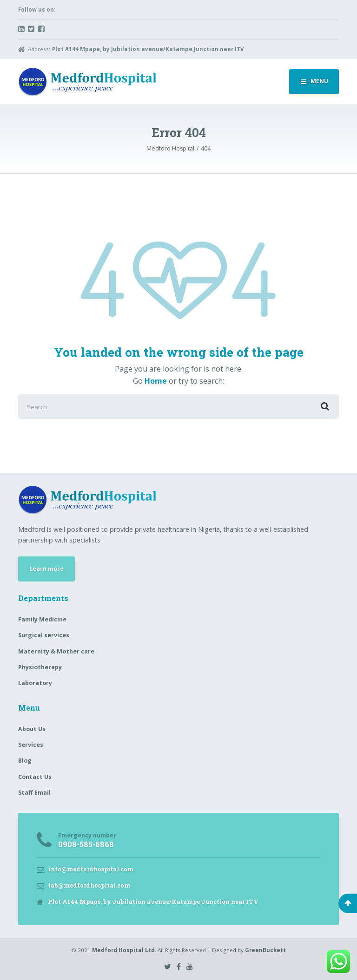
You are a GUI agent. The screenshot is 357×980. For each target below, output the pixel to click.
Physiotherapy (40, 667)
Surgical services (44, 635)
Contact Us (35, 777)
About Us (32, 729)
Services (31, 745)
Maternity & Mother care (56, 651)
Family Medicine (42, 619)
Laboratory (35, 683)
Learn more (46, 569)
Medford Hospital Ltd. (124, 950)
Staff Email (34, 793)
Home (156, 381)
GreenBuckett (265, 950)
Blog (25, 761)
